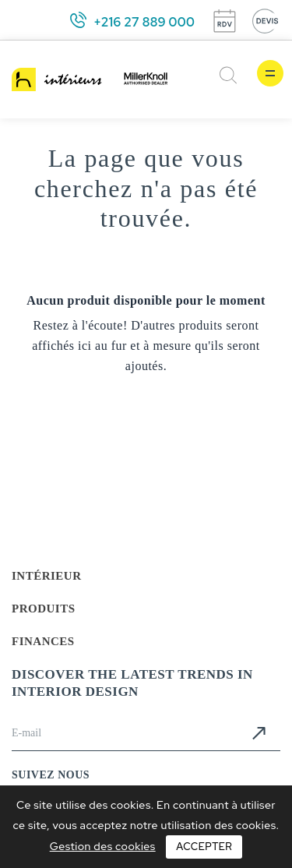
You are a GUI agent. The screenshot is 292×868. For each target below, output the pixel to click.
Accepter (204, 847)
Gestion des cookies (103, 846)
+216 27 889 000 (144, 22)
